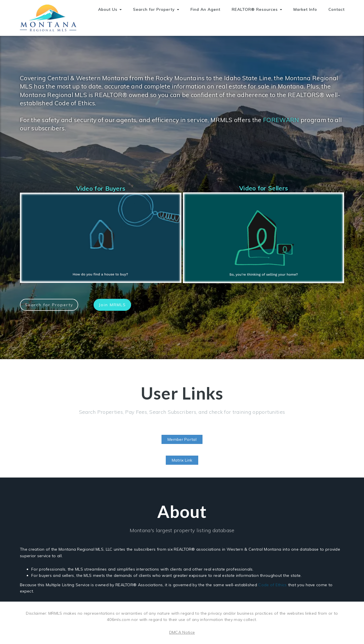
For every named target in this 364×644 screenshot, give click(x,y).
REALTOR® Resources (257, 9)
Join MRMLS (112, 305)
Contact (337, 9)
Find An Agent (205, 9)
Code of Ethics (272, 585)
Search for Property (156, 9)
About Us (110, 9)
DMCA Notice (182, 632)
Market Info (305, 9)
